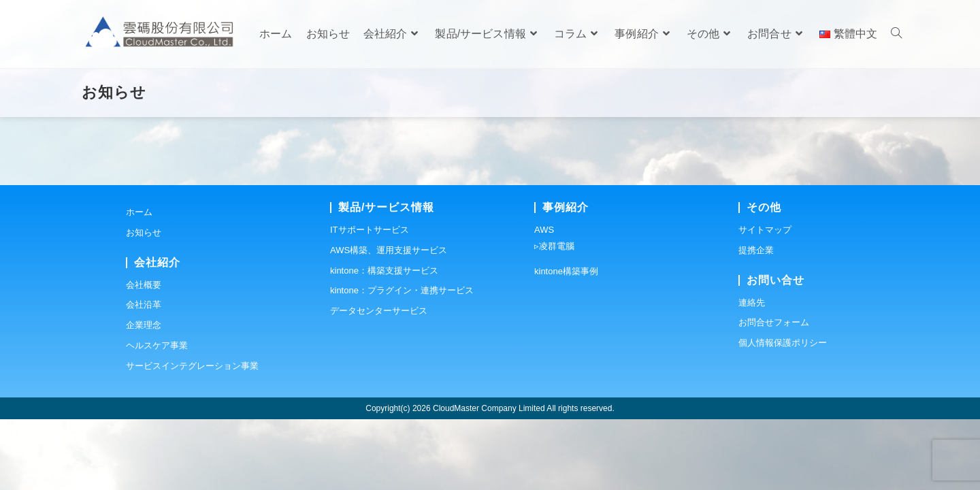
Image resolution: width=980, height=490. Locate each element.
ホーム (139, 283)
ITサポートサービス (370, 300)
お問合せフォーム (774, 393)
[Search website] (896, 34)
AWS (544, 300)
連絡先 (752, 373)
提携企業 (756, 321)
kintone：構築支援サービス (384, 341)
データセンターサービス (379, 381)
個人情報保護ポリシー (783, 413)
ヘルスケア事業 (157, 416)
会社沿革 (144, 375)
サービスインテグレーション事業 (192, 437)
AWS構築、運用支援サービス (389, 321)
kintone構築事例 (566, 342)
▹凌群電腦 (554, 317)
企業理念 (144, 396)
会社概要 (144, 356)
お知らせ (144, 303)
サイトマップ (765, 300)
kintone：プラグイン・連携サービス (402, 361)
